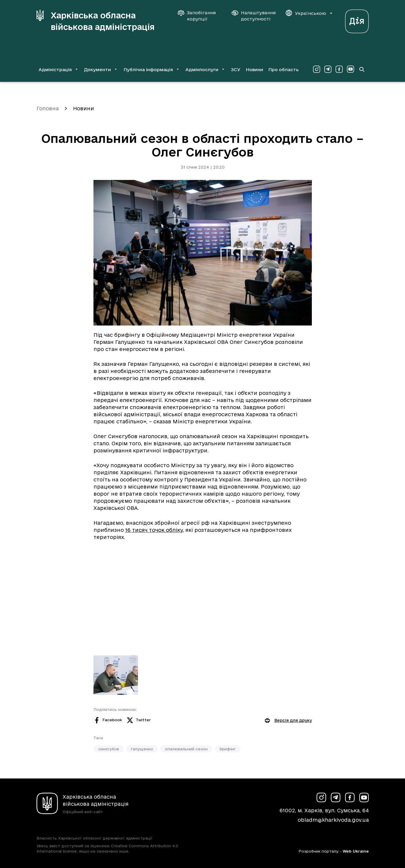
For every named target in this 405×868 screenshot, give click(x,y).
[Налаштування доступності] (254, 16)
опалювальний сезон (186, 749)
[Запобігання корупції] (200, 16)
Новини (254, 70)
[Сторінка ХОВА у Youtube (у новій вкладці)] (350, 69)
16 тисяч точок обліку (154, 530)
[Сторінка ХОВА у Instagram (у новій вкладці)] (317, 69)
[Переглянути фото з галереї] (116, 675)
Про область (283, 70)
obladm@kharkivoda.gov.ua (333, 820)
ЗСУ (236, 70)
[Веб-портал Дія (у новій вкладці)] (357, 20)
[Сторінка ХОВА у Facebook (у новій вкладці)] (339, 69)
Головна (48, 108)
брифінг (228, 749)
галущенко (142, 749)
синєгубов (109, 749)
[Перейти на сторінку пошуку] (362, 69)
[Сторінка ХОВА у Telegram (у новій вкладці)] (328, 69)
